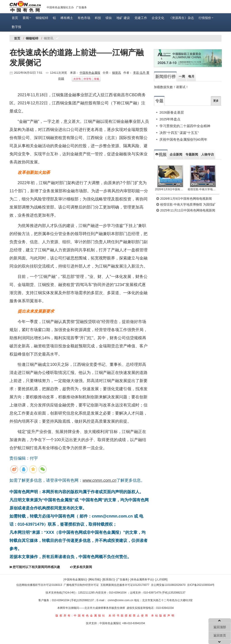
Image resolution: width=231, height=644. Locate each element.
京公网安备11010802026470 (168, 585)
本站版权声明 (163, 616)
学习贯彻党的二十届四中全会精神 (185, 126)
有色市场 (84, 18)
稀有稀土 (67, 18)
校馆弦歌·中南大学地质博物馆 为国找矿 (186, 204)
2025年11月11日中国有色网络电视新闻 (186, 210)
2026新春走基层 (172, 112)
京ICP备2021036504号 (201, 585)
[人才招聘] (161, 580)
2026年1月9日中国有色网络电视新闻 (170, 189)
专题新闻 (192, 154)
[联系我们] (109, 580)
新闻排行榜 (165, 77)
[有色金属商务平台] (142, 580)
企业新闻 (176, 154)
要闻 (27, 18)
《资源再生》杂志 (181, 18)
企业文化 (158, 18)
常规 (97, 79)
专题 (159, 101)
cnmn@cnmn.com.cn (121, 600)
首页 (15, 18)
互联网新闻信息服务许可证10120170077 (125, 585)
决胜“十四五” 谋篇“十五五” (179, 133)
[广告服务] (123, 580)
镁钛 (109, 18)
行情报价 (206, 18)
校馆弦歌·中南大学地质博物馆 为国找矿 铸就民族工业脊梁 (203, 189)
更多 (216, 101)
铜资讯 (117, 73)
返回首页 (220, 635)
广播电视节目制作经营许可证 (81, 585)
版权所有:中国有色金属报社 (81, 616)
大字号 (77, 79)
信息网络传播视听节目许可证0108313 (39, 585)
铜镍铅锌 (42, 18)
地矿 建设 (123, 18)
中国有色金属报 (90, 73)
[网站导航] (95, 580)
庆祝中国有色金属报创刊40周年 (183, 139)
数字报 (16, 27)
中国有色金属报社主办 (60, 7)
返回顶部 (220, 627)
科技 (98, 18)
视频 (161, 155)
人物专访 (208, 154)
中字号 (87, 79)
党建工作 (141, 18)
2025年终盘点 (170, 119)
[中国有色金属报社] (75, 580)
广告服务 (81, 7)
